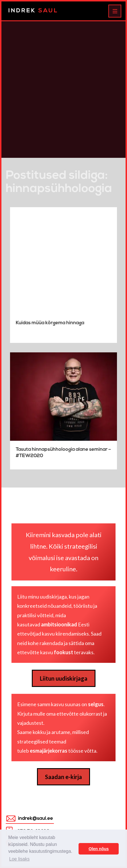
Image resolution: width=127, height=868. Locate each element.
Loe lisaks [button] (19, 859)
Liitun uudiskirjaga (64, 678)
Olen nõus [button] (99, 849)
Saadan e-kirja (63, 777)
